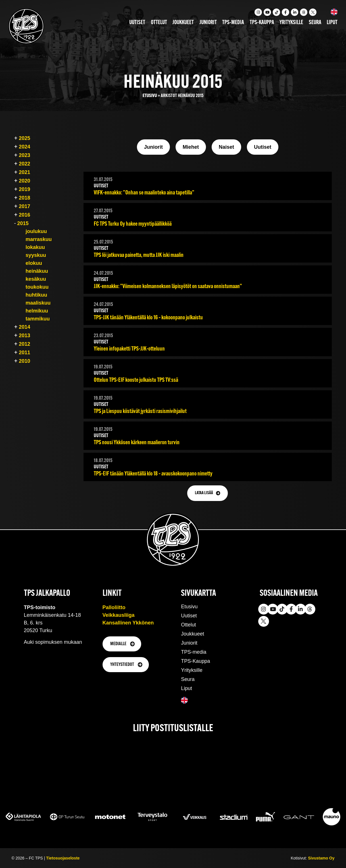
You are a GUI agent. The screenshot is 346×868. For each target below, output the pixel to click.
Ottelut (159, 23)
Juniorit (208, 23)
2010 (24, 361)
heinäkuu (37, 271)
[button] (208, 493)
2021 (24, 172)
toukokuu (37, 287)
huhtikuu (36, 295)
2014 (24, 327)
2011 (24, 353)
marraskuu (39, 239)
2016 (24, 215)
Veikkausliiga (119, 615)
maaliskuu (38, 303)
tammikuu (38, 319)
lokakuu (35, 247)
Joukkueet (183, 23)
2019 (24, 189)
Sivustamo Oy (321, 858)
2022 (24, 164)
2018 (24, 198)
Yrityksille (291, 23)
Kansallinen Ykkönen (128, 623)
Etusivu (150, 96)
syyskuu (36, 255)
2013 (24, 336)
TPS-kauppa (262, 23)
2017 (24, 206)
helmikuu (37, 311)
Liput (332, 23)
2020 (24, 181)
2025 (24, 138)
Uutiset (137, 23)
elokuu (34, 263)
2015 (23, 223)
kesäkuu (36, 279)
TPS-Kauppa (196, 661)
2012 (24, 344)
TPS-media (233, 23)
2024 (24, 147)
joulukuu (36, 231)
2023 (24, 155)
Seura (315, 23)
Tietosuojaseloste (63, 858)
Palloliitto (114, 607)
